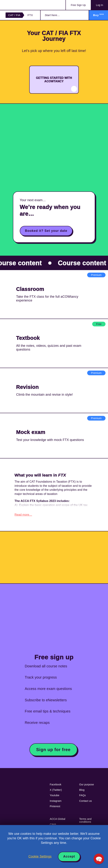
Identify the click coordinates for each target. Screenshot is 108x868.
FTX (30, 15)
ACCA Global (57, 821)
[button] (99, 859)
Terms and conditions (85, 822)
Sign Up (78, 5)
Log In (99, 5)
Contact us (85, 803)
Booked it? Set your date (46, 231)
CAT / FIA (14, 15)
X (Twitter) (56, 792)
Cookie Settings (40, 856)
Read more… (23, 516)
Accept (69, 856)
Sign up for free (53, 751)
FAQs (82, 797)
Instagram (56, 803)
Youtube (55, 797)
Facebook (56, 786)
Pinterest (55, 808)
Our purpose (86, 786)
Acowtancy (20, 5)
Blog (82, 792)
